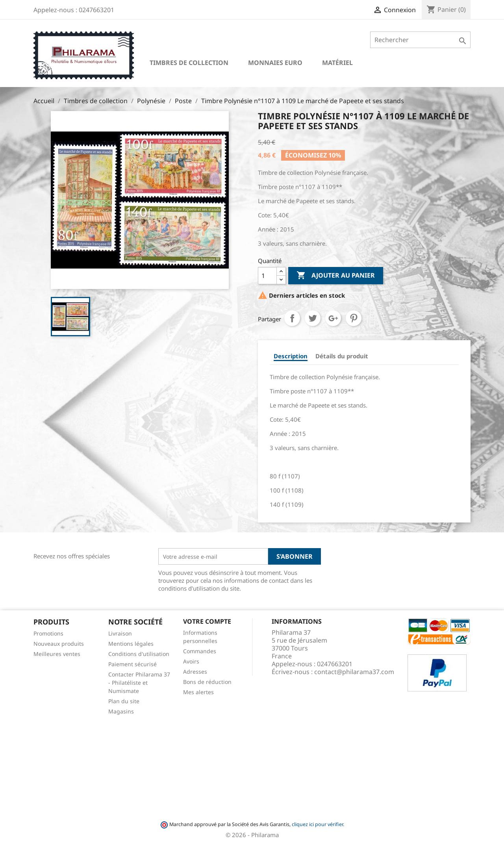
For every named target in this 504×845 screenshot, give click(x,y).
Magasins (121, 711)
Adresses (195, 672)
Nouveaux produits (59, 644)
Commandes (200, 651)
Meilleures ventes (57, 654)
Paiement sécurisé (132, 664)
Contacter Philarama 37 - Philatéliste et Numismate (139, 683)
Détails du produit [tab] (342, 356)
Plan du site (124, 701)
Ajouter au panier (336, 276)
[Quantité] (267, 276)
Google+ (333, 318)
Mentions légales (131, 644)
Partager (292, 318)
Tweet (313, 318)
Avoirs (191, 661)
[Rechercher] (420, 40)
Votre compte (207, 621)
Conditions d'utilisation (139, 654)
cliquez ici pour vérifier (317, 824)
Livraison (120, 633)
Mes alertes (198, 692)
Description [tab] (291, 356)
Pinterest (354, 318)
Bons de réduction (207, 682)
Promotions (48, 633)
